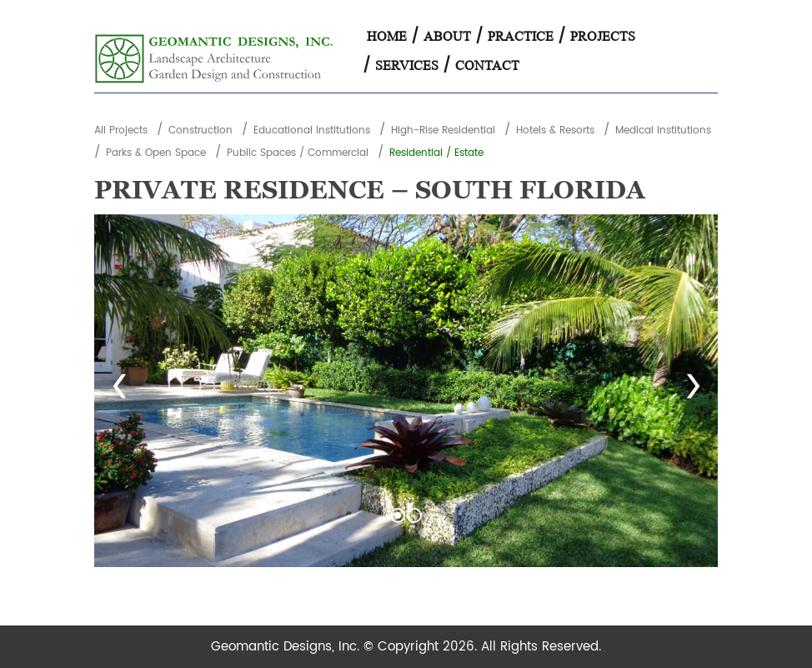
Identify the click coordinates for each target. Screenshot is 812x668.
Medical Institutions (663, 131)
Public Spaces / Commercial (298, 153)
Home (387, 36)
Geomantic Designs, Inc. (287, 647)
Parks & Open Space (156, 153)
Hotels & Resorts (555, 131)
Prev (119, 391)
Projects (603, 36)
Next (693, 391)
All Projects (121, 131)
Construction (200, 131)
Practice (521, 36)
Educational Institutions (312, 131)
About (447, 36)
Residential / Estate (436, 153)
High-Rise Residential (443, 131)
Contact (487, 65)
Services (407, 65)
